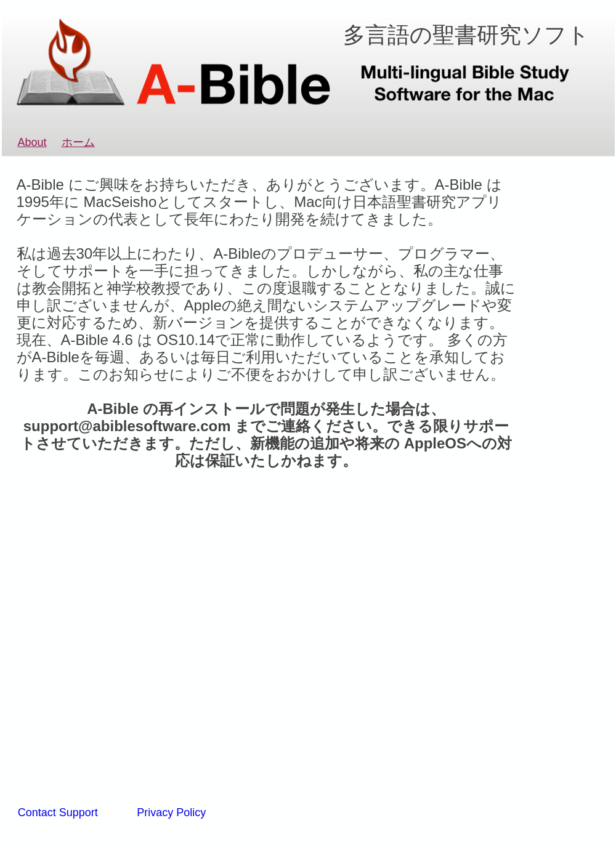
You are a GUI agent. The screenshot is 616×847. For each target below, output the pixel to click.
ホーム (78, 142)
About (32, 142)
